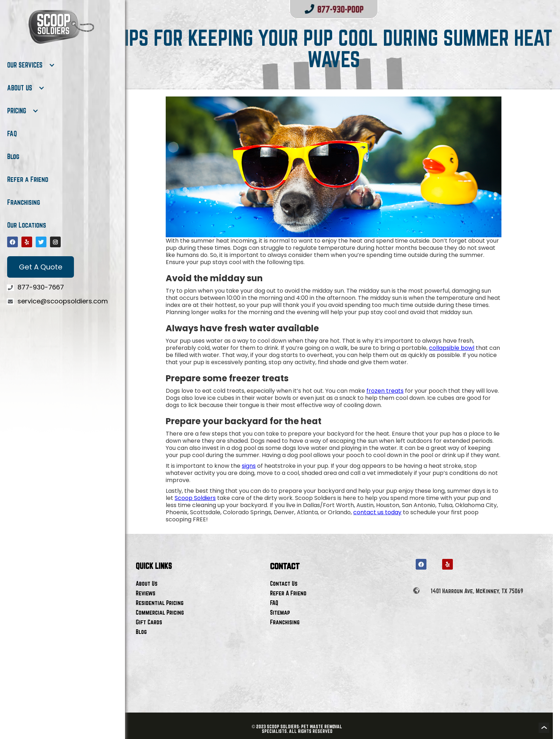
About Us (147, 583)
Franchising (24, 202)
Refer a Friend (28, 179)
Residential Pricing (160, 603)
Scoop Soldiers (195, 498)
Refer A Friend (288, 593)
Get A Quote (41, 267)
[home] (61, 27)
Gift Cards (149, 622)
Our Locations (27, 225)
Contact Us (284, 583)
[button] (31, 65)
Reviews (146, 593)
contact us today (377, 512)
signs (249, 466)
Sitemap (280, 612)
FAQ (12, 134)
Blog (13, 157)
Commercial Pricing (160, 612)
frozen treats (385, 391)
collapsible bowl (452, 348)
